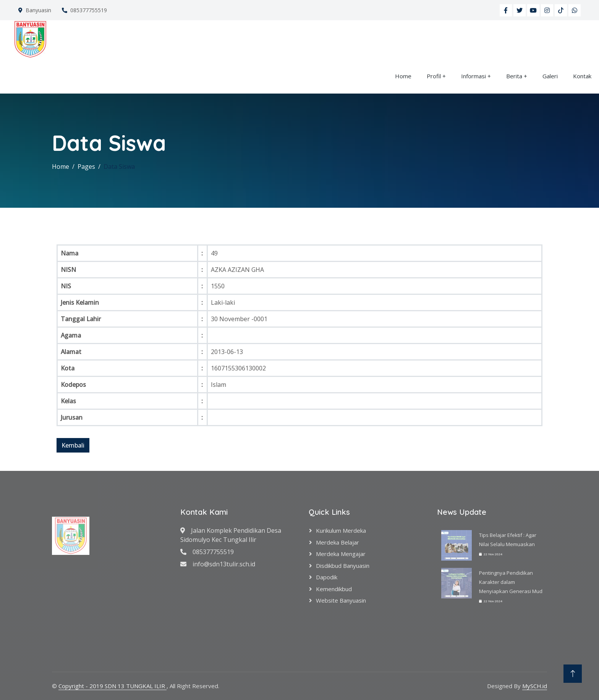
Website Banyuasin (341, 600)
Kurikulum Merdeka (341, 530)
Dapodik (327, 577)
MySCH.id (535, 686)
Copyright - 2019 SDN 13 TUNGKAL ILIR (113, 686)
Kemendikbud (334, 589)
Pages (86, 167)
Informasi (474, 76)
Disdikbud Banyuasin (343, 566)
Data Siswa (119, 167)
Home (403, 76)
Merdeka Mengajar (341, 554)
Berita (514, 76)
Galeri (550, 76)
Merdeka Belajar (338, 542)
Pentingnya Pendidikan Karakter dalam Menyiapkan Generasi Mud (511, 582)
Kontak (582, 76)
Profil (434, 76)
